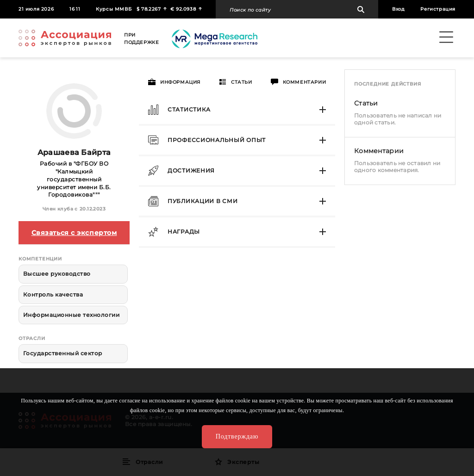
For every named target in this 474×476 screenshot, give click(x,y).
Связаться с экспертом (74, 233)
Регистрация (438, 9)
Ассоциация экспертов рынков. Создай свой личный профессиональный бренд (65, 38)
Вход (398, 9)
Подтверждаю (237, 436)
